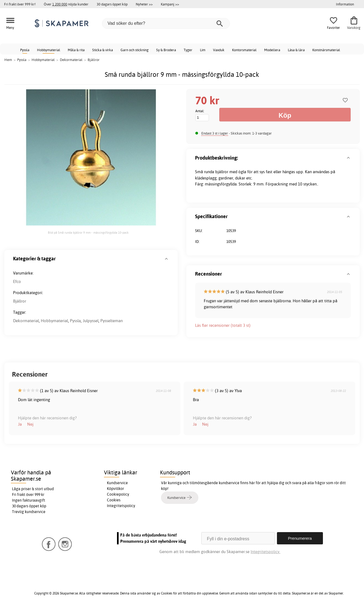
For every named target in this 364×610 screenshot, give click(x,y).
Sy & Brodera (166, 50)
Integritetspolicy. (265, 552)
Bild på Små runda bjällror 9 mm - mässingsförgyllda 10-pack (88, 233)
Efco (17, 281)
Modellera (272, 50)
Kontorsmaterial (244, 50)
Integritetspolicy (121, 506)
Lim (203, 50)
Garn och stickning (135, 50)
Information (345, 4)
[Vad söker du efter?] (166, 23)
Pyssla (25, 50)
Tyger (188, 50)
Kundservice (117, 483)
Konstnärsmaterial (326, 50)
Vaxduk (219, 50)
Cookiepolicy (118, 494)
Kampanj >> (170, 4)
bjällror (222, 172)
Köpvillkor (115, 489)
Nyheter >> (144, 4)
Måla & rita (76, 50)
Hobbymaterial (49, 50)
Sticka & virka (103, 50)
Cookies (114, 500)
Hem (8, 60)
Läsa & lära (296, 50)
